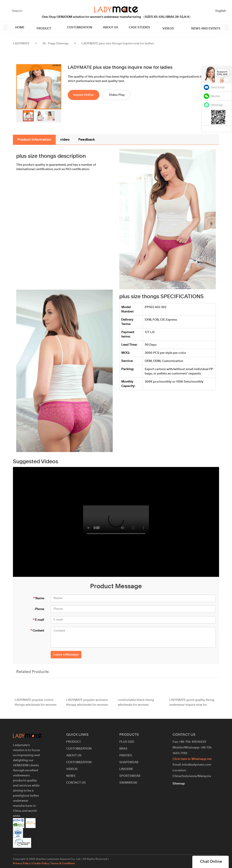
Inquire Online (84, 95)
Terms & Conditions (63, 864)
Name (38, 598)
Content (37, 631)
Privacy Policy (22, 864)
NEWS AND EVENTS (197, 27)
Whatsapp (217, 105)
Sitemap (179, 784)
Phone (39, 609)
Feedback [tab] (87, 140)
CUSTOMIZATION (76, 27)
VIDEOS (163, 27)
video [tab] (65, 140)
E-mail (38, 620)
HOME (20, 27)
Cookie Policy (41, 864)
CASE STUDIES (136, 27)
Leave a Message (66, 655)
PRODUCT (42, 27)
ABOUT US (107, 27)
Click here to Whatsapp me (192, 759)
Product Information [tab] (34, 140)
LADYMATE (21, 44)
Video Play (117, 95)
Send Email (218, 87)
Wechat (215, 96)
